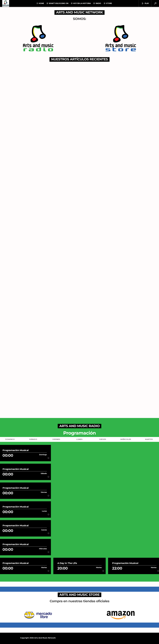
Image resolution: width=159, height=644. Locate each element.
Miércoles (126, 439)
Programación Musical (16, 450)
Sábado (33, 439)
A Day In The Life (67, 563)
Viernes (56, 439)
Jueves (103, 439)
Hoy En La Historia (82, 3)
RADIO (98, 3)
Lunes (79, 439)
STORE (109, 3)
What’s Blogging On (59, 3)
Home (41, 3)
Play (145, 3)
